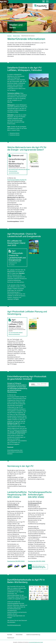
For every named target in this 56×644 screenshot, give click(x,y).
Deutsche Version (15, 133)
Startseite (9, 36)
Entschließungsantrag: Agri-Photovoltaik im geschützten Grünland (15, 452)
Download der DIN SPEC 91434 (16, 561)
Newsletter (19, 635)
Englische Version (15, 135)
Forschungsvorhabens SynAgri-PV (17, 180)
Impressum (11, 638)
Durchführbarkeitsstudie (14, 625)
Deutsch (23, 296)
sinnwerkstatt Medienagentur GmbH (36, 642)
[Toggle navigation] (47, 1)
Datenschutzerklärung (33, 635)
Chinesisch (16, 297)
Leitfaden (12, 270)
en (44, 2)
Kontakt (10, 635)
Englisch (10, 297)
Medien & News (16, 36)
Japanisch (10, 299)
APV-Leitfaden (12, 265)
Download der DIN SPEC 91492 (37, 561)
